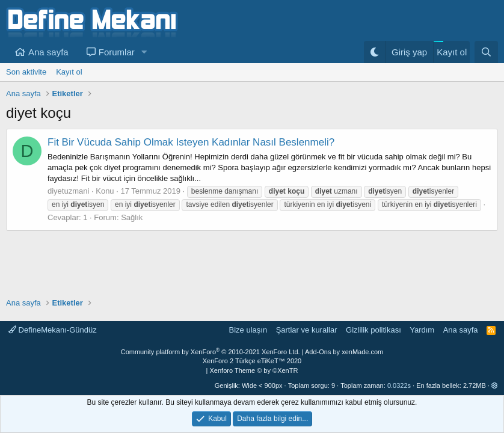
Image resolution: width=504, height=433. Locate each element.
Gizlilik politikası (373, 330)
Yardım (422, 330)
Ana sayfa (48, 52)
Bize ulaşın (248, 330)
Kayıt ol (69, 72)
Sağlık (132, 217)
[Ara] (486, 52)
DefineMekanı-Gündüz (53, 330)
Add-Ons (318, 352)
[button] (144, 52)
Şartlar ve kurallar (307, 330)
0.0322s (399, 385)
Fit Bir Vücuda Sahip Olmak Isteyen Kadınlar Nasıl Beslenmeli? (191, 142)
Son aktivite (26, 72)
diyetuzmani (68, 191)
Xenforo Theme (254, 370)
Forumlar (117, 52)
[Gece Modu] (374, 52)
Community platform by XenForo (211, 352)
